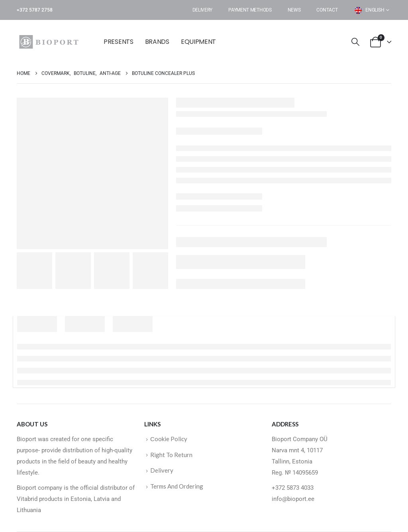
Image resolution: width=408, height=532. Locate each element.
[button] (355, 42)
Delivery (203, 10)
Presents (119, 42)
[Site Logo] (51, 42)
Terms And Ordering (177, 486)
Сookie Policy (169, 439)
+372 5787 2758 (35, 10)
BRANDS (157, 42)
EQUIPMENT (198, 42)
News (294, 10)
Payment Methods (250, 10)
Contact (327, 10)
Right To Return (171, 455)
